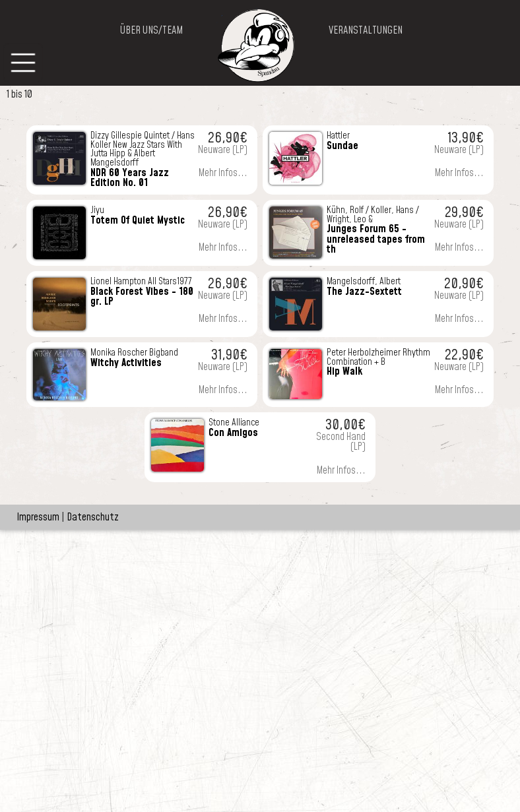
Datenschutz (93, 517)
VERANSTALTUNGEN (366, 30)
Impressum (38, 517)
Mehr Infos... (223, 173)
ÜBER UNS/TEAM (151, 30)
